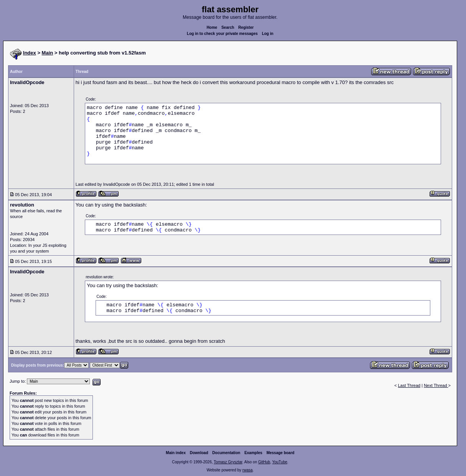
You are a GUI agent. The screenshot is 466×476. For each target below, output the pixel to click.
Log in (268, 34)
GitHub (264, 462)
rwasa (247, 470)
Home (212, 27)
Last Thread (409, 385)
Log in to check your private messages (222, 34)
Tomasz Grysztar (228, 462)
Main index (176, 453)
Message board (280, 453)
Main (48, 53)
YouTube (280, 462)
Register (246, 27)
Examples (254, 453)
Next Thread (436, 385)
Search (228, 27)
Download (199, 453)
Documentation (226, 453)
